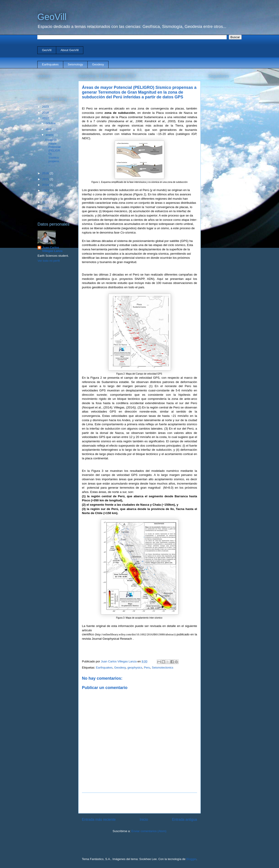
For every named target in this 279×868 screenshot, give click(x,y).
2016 (46, 173)
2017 (46, 118)
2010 (46, 208)
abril (49, 129)
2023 (46, 107)
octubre (51, 123)
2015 (46, 179)
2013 (46, 190)
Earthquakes (50, 64)
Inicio (144, 820)
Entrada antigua (185, 820)
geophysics (135, 668)
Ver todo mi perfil (49, 261)
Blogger (191, 859)
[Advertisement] (139, 803)
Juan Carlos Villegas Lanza (52, 249)
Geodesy (98, 64)
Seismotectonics (163, 668)
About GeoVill (70, 50)
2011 (46, 202)
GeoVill (52, 17)
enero (50, 135)
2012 (46, 196)
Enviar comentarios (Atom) (149, 831)
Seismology (75, 64)
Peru (147, 668)
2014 (46, 185)
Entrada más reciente (99, 820)
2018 (46, 113)
